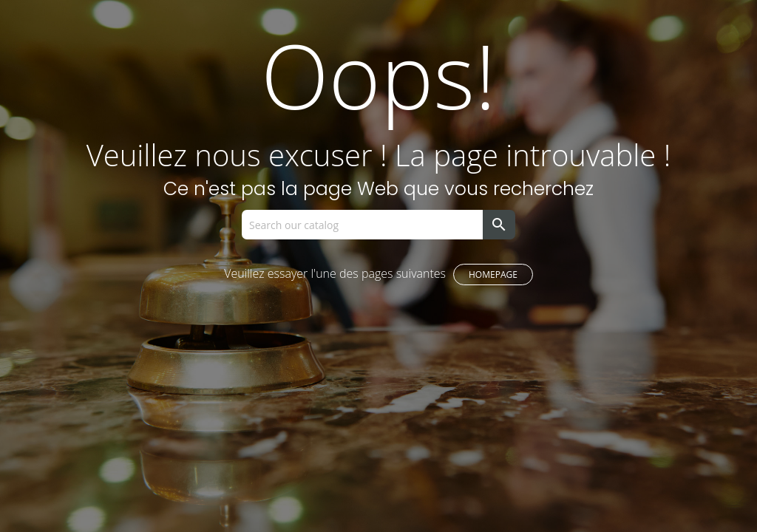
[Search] (362, 225)
